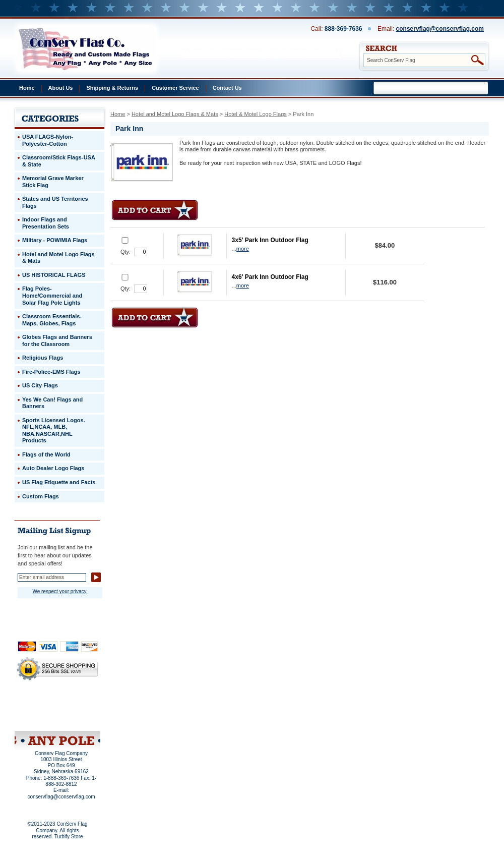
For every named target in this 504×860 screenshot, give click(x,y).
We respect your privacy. (60, 591)
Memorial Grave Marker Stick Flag (53, 182)
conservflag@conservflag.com (440, 29)
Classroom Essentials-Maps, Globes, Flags (52, 320)
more (243, 249)
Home (27, 88)
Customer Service (175, 88)
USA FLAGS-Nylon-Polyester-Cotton (48, 140)
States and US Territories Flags (55, 202)
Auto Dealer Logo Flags (53, 468)
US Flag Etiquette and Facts (59, 482)
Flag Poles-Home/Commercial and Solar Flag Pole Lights (52, 295)
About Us (61, 88)
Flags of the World (46, 454)
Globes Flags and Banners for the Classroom (57, 340)
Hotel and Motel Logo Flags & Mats (175, 114)
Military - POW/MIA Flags (55, 240)
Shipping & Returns (112, 88)
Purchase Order (77, 711)
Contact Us (227, 88)
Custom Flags (41, 496)
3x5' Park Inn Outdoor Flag (270, 240)
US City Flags (40, 385)
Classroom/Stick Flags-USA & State (59, 161)
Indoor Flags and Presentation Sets (46, 223)
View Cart (76, 718)
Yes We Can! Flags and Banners (52, 403)
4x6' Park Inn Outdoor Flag (270, 277)
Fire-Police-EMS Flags (51, 372)
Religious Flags (43, 358)
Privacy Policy (40, 704)
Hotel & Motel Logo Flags (256, 114)
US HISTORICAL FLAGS (54, 275)
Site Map (38, 718)
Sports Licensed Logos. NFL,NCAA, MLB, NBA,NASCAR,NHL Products (54, 431)
